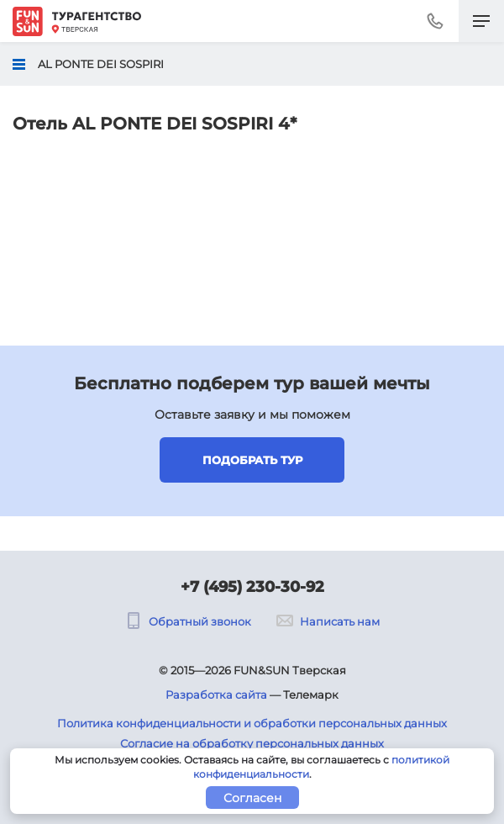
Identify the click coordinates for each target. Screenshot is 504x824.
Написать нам (328, 621)
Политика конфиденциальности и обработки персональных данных (252, 723)
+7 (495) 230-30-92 (252, 587)
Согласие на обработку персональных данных (252, 743)
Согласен (252, 798)
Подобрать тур (252, 460)
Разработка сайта (216, 695)
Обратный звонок (188, 621)
